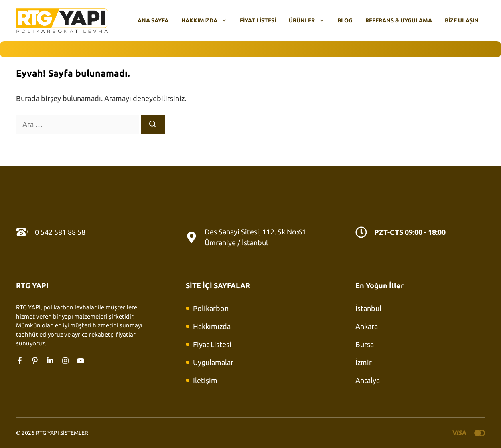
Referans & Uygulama (399, 20)
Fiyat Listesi (258, 20)
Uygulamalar (213, 362)
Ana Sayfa (153, 20)
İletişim (205, 380)
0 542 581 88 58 (60, 232)
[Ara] (153, 124)
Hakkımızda (207, 20)
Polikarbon (211, 308)
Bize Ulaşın (462, 20)
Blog (345, 20)
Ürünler (310, 20)
